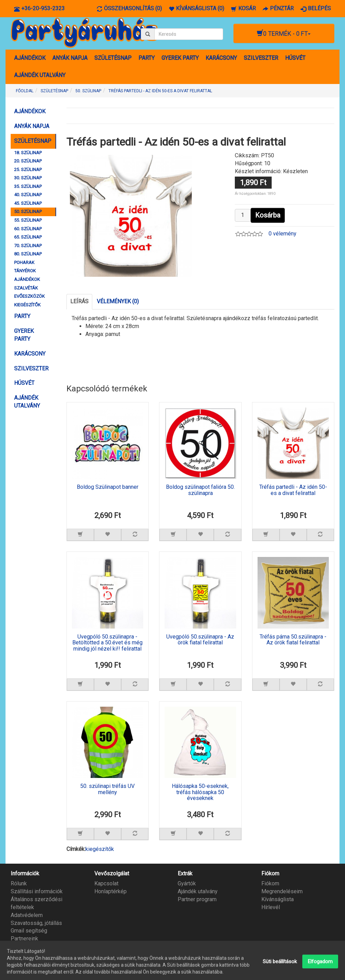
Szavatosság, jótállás (36, 923)
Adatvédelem (27, 915)
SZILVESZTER (261, 58)
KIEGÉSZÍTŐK (27, 305)
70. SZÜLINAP (28, 246)
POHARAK (24, 262)
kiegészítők (100, 849)
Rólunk (19, 883)
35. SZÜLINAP (28, 186)
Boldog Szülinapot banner (108, 487)
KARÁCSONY (221, 58)
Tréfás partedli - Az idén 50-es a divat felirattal (293, 490)
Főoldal (25, 91)
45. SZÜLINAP (28, 203)
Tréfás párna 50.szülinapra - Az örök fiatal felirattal (293, 640)
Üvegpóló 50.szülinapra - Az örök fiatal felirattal (200, 640)
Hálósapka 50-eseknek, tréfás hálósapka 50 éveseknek (200, 792)
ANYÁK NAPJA (70, 58)
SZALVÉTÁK (26, 288)
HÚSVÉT (295, 58)
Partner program (197, 899)
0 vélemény (283, 234)
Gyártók (187, 883)
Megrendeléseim (282, 891)
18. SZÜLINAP (28, 153)
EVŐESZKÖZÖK (29, 296)
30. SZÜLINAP (28, 178)
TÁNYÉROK (25, 271)
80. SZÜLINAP (28, 254)
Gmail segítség (29, 931)
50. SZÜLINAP (28, 212)
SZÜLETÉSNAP (113, 58)
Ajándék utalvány (198, 891)
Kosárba (268, 215)
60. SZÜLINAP (28, 229)
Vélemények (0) (118, 301)
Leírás (79, 301)
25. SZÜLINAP (28, 170)
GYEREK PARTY (180, 58)
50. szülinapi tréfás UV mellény (107, 789)
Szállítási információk (37, 891)
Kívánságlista (278, 899)
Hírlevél (271, 907)
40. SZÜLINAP (28, 195)
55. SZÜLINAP (28, 220)
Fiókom (270, 883)
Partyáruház (325, 971)
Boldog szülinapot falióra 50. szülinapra (200, 490)
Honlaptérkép (111, 891)
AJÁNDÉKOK (30, 58)
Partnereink (24, 939)
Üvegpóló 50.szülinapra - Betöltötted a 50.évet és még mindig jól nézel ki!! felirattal (107, 643)
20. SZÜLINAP (28, 161)
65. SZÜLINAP (28, 237)
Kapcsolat (106, 883)
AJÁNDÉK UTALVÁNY (40, 75)
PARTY (147, 58)
